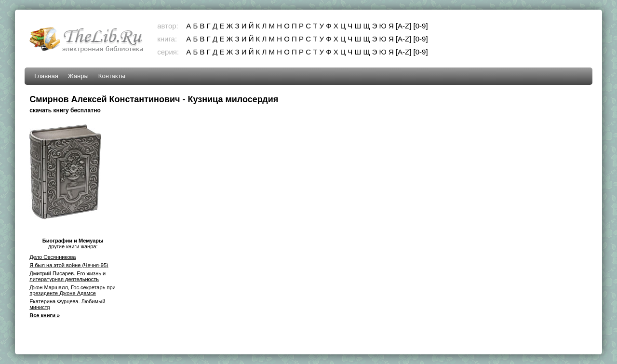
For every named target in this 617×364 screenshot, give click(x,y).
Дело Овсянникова (53, 257)
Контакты (112, 76)
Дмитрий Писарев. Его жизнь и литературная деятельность (67, 276)
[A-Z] (404, 26)
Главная (46, 76)
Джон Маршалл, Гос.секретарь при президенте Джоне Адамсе (73, 290)
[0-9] (421, 26)
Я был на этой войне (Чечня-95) (69, 265)
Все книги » (45, 315)
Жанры (78, 76)
